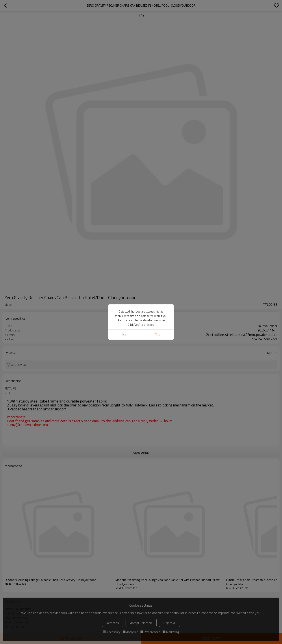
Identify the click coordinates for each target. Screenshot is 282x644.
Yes (158, 335)
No (124, 335)
